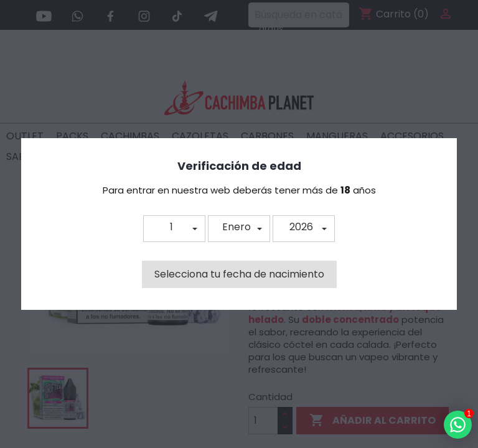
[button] (174, 229)
